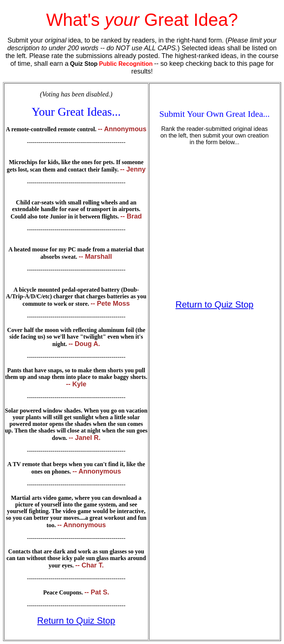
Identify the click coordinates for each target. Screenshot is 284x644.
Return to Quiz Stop (76, 621)
